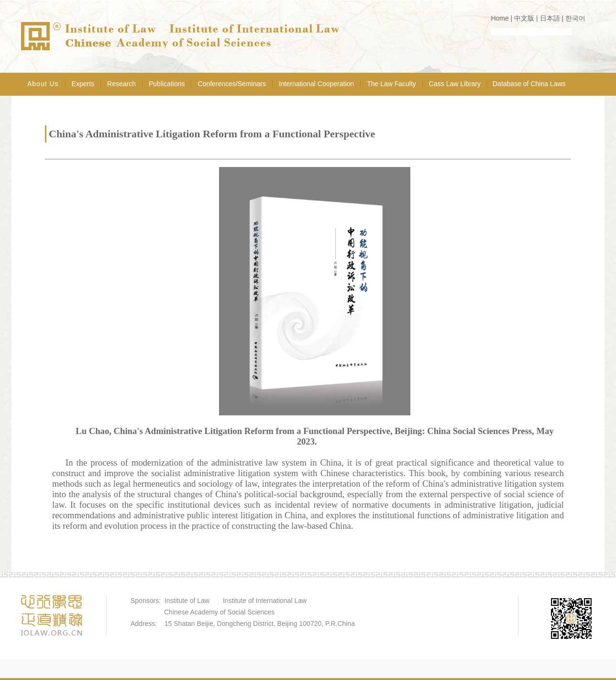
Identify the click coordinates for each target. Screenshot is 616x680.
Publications (167, 84)
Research (121, 84)
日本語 (550, 18)
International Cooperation (316, 84)
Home (500, 18)
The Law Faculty (391, 84)
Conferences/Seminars (231, 84)
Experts (83, 84)
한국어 (575, 18)
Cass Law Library (455, 84)
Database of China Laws (529, 84)
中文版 (524, 18)
